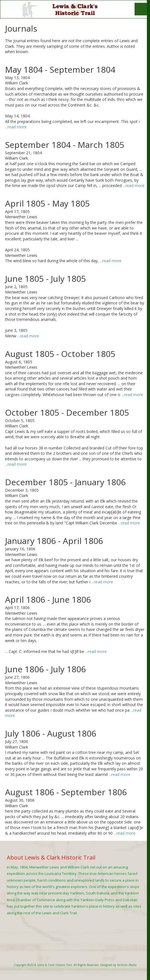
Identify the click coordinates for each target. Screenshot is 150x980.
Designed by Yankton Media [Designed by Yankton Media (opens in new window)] (118, 965)
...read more (16, 127)
